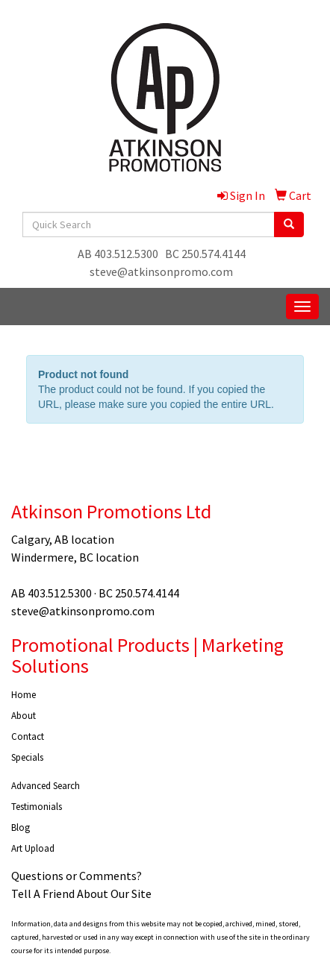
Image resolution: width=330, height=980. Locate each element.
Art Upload (33, 848)
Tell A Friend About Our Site (81, 893)
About (24, 716)
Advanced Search (46, 786)
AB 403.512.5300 (118, 254)
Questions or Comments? (77, 876)
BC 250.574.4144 (205, 254)
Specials (27, 757)
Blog (21, 827)
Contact (28, 736)
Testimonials (37, 807)
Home (24, 695)
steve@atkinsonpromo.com (161, 271)
